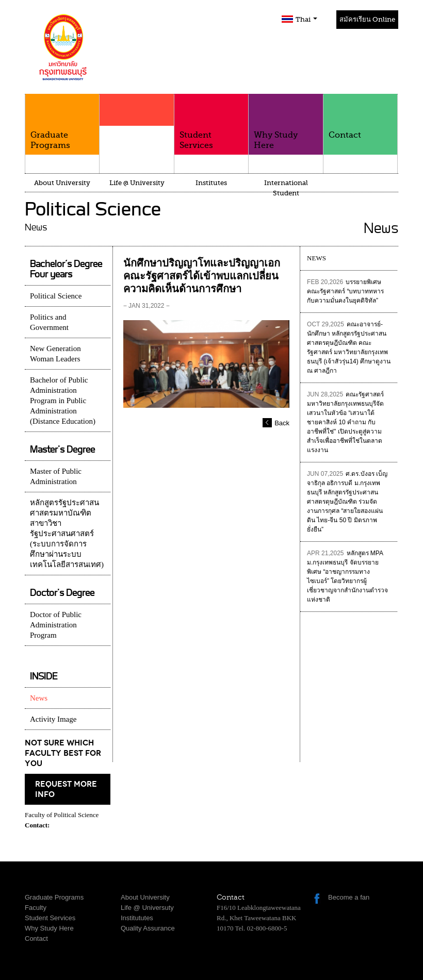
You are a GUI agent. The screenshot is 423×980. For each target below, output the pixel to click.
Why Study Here (286, 122)
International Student (286, 188)
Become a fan (349, 897)
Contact (360, 117)
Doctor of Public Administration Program (56, 625)
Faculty (136, 130)
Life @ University (137, 183)
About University (62, 183)
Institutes (211, 183)
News (39, 698)
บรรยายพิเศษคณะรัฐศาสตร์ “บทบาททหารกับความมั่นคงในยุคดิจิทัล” (345, 291)
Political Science (56, 296)
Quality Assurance (148, 928)
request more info (66, 789)
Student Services (211, 122)
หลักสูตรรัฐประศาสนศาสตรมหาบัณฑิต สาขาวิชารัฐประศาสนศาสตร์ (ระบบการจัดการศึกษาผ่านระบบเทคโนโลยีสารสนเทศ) (67, 534)
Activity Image (53, 719)
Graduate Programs (62, 122)
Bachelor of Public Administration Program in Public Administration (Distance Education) (63, 401)
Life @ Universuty (147, 908)
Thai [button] (306, 19)
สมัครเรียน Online (367, 19)
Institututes (137, 918)
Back (282, 423)
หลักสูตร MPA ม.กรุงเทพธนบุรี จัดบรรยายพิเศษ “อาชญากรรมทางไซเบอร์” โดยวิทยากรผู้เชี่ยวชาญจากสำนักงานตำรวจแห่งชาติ (347, 576)
